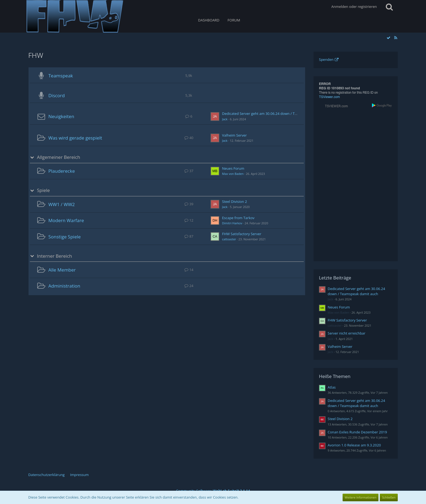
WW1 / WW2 (62, 204)
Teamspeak (61, 76)
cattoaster (229, 239)
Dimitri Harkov (232, 223)
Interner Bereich (54, 256)
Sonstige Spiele (65, 237)
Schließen (389, 497)
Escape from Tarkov (238, 218)
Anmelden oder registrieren (354, 7)
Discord (57, 95)
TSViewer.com (329, 97)
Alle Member (62, 270)
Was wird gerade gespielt (75, 138)
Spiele (43, 190)
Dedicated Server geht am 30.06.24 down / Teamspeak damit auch (276, 114)
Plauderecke (62, 171)
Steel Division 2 (234, 201)
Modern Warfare (66, 220)
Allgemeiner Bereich (59, 157)
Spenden (326, 59)
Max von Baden (233, 174)
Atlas (332, 387)
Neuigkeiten (61, 116)
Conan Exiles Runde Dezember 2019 (357, 432)
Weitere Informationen (361, 497)
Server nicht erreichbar (347, 333)
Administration (64, 286)
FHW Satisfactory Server (242, 234)
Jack (225, 119)
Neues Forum (233, 168)
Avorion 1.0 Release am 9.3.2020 (354, 445)
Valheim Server (234, 135)
